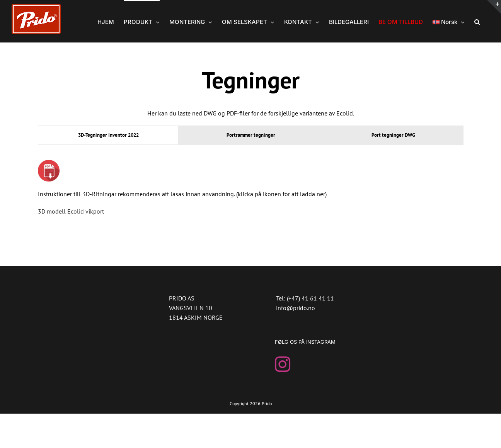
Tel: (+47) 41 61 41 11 (305, 298)
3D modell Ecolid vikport (71, 211)
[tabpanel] (250, 192)
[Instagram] (283, 364)
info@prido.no (296, 308)
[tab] (108, 135)
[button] (477, 21)
